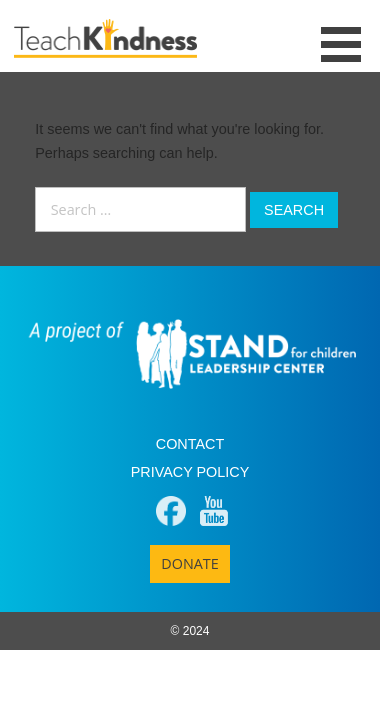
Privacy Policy (190, 472)
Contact (190, 444)
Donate (190, 563)
